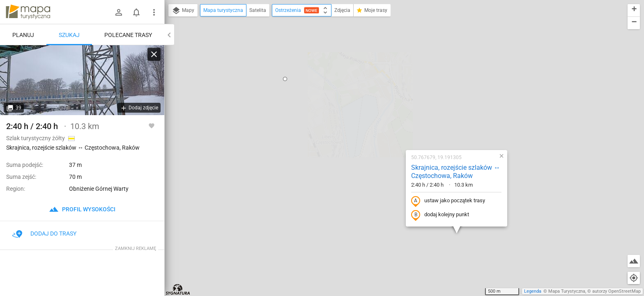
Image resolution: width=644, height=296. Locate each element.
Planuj (23, 35)
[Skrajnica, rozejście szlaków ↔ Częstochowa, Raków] (82, 80)
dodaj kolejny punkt (388, 126)
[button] (364, 180)
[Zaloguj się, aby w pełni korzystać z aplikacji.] (152, 125)
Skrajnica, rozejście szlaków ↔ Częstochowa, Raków (403, 83)
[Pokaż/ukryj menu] (154, 12)
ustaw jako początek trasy (396, 112)
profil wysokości (82, 209)
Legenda (533, 291)
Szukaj (69, 35)
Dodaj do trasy (44, 234)
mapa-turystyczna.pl (28, 12)
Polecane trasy (128, 35)
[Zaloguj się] (119, 12)
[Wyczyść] (154, 54)
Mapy (183, 11)
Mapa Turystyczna (567, 291)
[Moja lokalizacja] (634, 278)
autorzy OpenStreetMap (616, 291)
